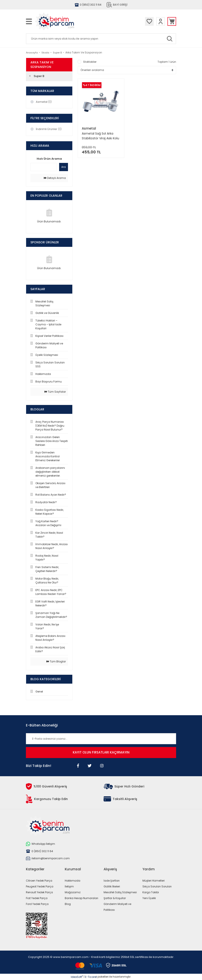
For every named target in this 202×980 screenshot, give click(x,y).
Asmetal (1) (44, 102)
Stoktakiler (90, 62)
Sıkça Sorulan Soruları (157, 886)
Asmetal (89, 128)
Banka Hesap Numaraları (81, 898)
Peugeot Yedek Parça (40, 886)
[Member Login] (161, 21)
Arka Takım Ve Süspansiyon (84, 52)
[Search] (101, 39)
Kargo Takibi (151, 892)
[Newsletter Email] (101, 739)
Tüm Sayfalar (55, 392)
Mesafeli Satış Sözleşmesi (120, 892)
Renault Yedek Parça (39, 892)
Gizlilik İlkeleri (112, 886)
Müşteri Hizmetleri (154, 881)
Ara (64, 167)
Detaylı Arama (55, 178)
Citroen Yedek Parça (39, 881)
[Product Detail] (101, 85)
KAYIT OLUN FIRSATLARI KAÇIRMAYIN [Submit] (101, 752)
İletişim (69, 886)
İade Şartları (112, 881)
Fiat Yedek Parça (37, 898)
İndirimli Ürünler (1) (49, 129)
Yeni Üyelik (149, 898)
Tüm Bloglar (56, 661)
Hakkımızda (73, 881)
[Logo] (67, 21)
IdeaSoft (77, 977)
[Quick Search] (43, 167)
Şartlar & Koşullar (115, 898)
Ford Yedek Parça (37, 904)
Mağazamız (73, 892)
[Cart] (172, 21)
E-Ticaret (91, 977)
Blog (68, 904)
